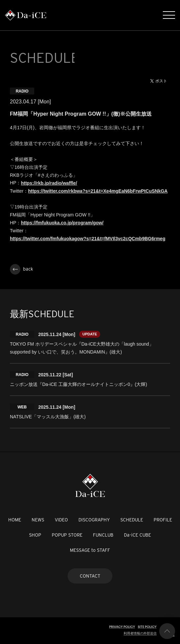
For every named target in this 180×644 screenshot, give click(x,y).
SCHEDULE (132, 520)
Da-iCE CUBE (137, 535)
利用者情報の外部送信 (140, 633)
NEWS (38, 520)
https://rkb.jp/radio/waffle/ (49, 183)
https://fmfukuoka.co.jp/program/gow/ (62, 223)
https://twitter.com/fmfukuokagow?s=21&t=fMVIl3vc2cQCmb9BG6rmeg (88, 239)
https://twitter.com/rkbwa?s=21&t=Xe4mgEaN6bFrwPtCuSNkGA (98, 191)
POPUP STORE (67, 535)
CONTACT (90, 576)
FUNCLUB (103, 535)
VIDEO (61, 520)
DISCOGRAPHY (94, 520)
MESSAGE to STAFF (90, 550)
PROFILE (163, 520)
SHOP (35, 535)
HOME (15, 520)
